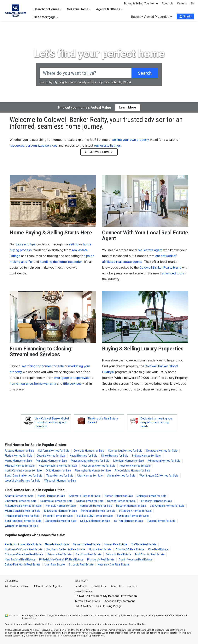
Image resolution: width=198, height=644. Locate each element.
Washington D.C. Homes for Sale (159, 476)
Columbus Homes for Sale (56, 501)
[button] (185, 16)
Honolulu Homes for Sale (61, 506)
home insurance (21, 383)
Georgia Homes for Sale (51, 456)
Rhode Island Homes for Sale (132, 471)
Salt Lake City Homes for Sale (95, 516)
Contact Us (99, 586)
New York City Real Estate (113, 565)
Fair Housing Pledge (109, 606)
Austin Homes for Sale (51, 496)
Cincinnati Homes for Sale (21, 501)
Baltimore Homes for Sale (85, 496)
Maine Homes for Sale (18, 461)
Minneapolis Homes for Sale (98, 511)
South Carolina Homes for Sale (24, 476)
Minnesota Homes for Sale (164, 461)
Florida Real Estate (100, 549)
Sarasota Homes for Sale (61, 521)
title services (72, 383)
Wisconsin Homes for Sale (60, 481)
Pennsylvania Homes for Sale (93, 471)
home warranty (45, 383)
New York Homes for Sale (135, 466)
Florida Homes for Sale (19, 456)
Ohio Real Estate (158, 549)
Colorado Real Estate (118, 554)
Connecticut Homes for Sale (125, 451)
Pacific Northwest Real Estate (23, 544)
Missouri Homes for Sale (20, 466)
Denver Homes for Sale (121, 501)
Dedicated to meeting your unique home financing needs (157, 422)
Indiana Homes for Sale (146, 456)
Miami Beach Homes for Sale (23, 511)
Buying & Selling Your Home (141, 3)
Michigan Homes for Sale (129, 461)
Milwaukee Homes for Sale (61, 511)
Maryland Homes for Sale (51, 461)
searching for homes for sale (42, 366)
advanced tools (173, 273)
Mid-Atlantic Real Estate (150, 554)
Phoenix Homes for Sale (58, 516)
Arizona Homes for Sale (19, 451)
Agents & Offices (109, 9)
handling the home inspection (61, 262)
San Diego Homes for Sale (133, 516)
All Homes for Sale (17, 586)
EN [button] (192, 3)
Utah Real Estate (55, 565)
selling (74, 244)
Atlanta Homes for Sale (19, 496)
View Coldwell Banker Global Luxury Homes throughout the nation (52, 422)
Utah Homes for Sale (90, 476)
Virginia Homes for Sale (121, 476)
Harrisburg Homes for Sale (96, 506)
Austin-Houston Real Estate (135, 559)
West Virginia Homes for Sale (23, 481)
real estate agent (150, 250)
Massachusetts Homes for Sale (90, 461)
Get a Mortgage (46, 17)
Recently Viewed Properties (151, 17)
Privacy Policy (83, 591)
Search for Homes (48, 9)
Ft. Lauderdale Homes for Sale (23, 506)
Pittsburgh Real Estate (101, 559)
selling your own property (131, 140)
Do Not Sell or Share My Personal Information (106, 596)
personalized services (42, 145)
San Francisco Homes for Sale (23, 521)
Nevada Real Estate (57, 544)
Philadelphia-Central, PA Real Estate (61, 559)
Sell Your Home (79, 9)
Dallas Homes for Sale (90, 501)
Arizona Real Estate (59, 554)
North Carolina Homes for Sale (23, 471)
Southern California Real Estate (66, 549)
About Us (167, 3)
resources (17, 145)
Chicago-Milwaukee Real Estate (24, 554)
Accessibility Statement (120, 601)
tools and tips (26, 244)
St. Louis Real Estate (81, 565)
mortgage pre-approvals (72, 378)
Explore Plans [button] (29, 618)
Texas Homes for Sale (60, 476)
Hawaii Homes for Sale (83, 456)
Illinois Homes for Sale (115, 456)
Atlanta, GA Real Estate (130, 549)
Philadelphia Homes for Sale (22, 516)
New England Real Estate (20, 559)
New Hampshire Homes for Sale (58, 466)
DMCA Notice (83, 606)
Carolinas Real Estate (89, 554)
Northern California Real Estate (24, 549)
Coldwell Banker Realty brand (160, 267)
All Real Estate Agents (48, 586)
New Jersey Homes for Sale (99, 466)
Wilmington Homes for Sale (21, 526)
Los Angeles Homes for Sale (167, 506)
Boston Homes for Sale (119, 496)
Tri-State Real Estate (144, 544)
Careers (182, 3)
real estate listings (107, 145)
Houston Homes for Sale (131, 506)
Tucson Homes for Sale (161, 521)
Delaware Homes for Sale (162, 451)
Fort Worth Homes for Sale (156, 501)
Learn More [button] (128, 107)
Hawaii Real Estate (116, 544)
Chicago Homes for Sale (152, 496)
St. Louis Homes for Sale (95, 521)
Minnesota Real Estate (87, 544)
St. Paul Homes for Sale (128, 521)
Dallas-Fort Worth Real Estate (23, 565)
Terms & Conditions (87, 601)
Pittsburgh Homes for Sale (135, 511)
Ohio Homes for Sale (58, 471)
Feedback (81, 586)
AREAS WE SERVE (99, 152)
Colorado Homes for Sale (89, 451)
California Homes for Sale (54, 451)
